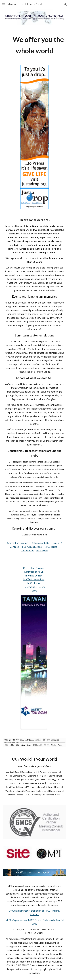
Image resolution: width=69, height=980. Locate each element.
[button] (4, 4)
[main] (34, 45)
